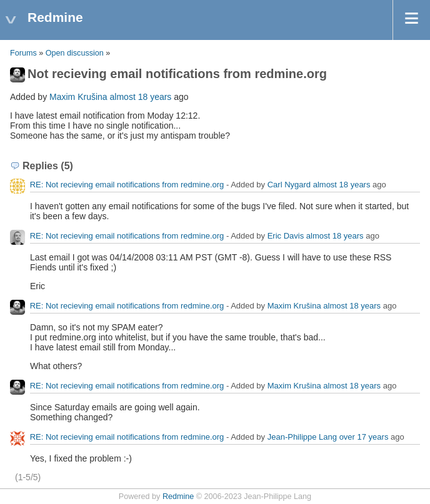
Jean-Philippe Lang (302, 437)
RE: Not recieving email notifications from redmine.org (127, 185)
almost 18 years (141, 97)
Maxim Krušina (78, 97)
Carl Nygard (289, 185)
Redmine (178, 497)
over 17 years (364, 437)
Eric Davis (286, 236)
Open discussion (75, 53)
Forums (23, 53)
